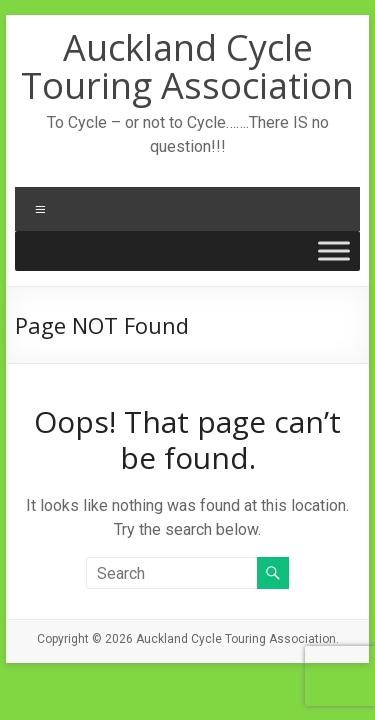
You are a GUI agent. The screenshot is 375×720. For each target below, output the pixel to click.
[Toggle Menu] (334, 250)
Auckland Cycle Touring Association (187, 66)
